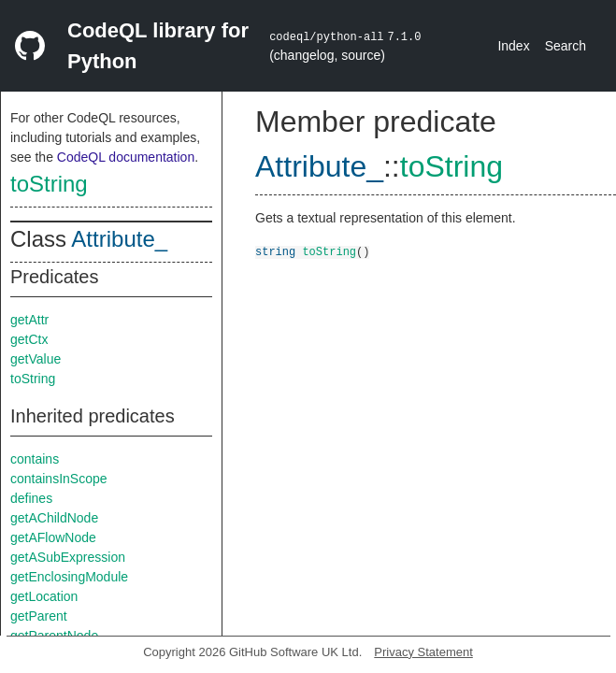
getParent (39, 616)
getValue (36, 359)
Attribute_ (119, 239)
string (275, 251)
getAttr (29, 320)
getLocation (44, 596)
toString (49, 184)
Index (513, 46)
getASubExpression (68, 557)
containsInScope (59, 479)
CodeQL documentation (126, 157)
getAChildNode (54, 518)
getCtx (29, 339)
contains (35, 459)
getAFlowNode (53, 537)
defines (31, 498)
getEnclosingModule (69, 577)
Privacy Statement (423, 652)
